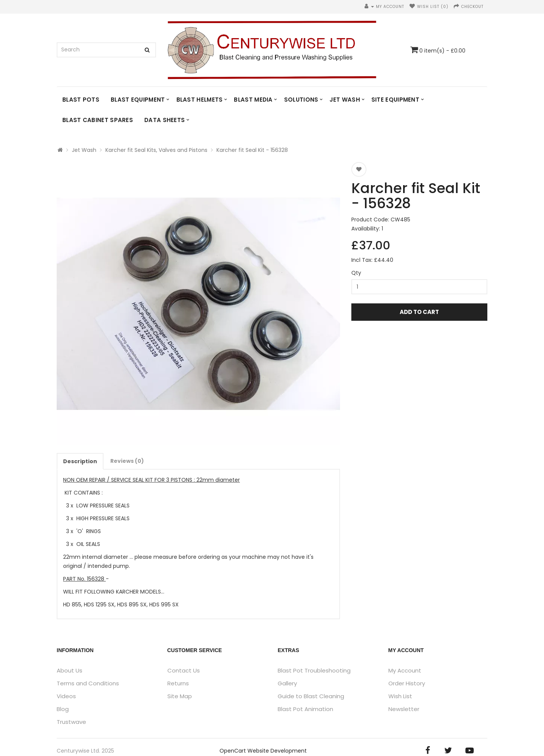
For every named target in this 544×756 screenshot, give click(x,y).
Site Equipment (395, 100)
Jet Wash (345, 100)
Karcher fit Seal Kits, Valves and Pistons (156, 150)
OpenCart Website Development (263, 751)
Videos (66, 696)
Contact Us (184, 670)
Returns (178, 683)
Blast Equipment (138, 100)
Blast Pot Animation (305, 709)
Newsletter (404, 709)
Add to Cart (419, 312)
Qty (356, 273)
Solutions (301, 100)
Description (80, 461)
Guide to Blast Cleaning (311, 696)
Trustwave (71, 722)
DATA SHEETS (165, 120)
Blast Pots (81, 100)
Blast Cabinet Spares (98, 120)
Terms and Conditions (88, 683)
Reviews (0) (127, 461)
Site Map (180, 696)
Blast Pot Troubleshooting (314, 670)
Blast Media (253, 100)
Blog (63, 709)
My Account (405, 670)
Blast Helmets (200, 100)
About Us (70, 670)
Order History (407, 683)
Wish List (400, 696)
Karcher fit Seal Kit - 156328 (252, 150)
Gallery (287, 683)
